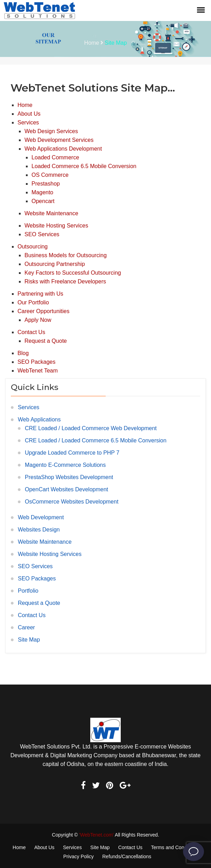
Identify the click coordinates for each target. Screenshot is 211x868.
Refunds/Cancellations (127, 856)
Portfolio (28, 591)
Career (26, 627)
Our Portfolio (33, 302)
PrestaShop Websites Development (69, 477)
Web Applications (39, 419)
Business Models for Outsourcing (66, 255)
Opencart (43, 201)
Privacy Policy (79, 856)
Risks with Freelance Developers (65, 281)
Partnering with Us (40, 294)
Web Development (41, 517)
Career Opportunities (44, 311)
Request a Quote (46, 341)
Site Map (29, 640)
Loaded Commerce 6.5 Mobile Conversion (84, 166)
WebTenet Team (38, 371)
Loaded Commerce (55, 157)
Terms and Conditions (175, 847)
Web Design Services (51, 131)
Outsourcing (33, 247)
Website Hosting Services (56, 226)
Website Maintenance (51, 213)
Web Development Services (59, 140)
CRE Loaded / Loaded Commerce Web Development (91, 428)
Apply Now (38, 320)
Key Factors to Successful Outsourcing (73, 273)
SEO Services (42, 234)
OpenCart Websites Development (66, 489)
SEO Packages (37, 362)
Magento (42, 192)
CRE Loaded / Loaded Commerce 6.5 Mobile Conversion (96, 440)
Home (92, 43)
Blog (23, 353)
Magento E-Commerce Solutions (65, 465)
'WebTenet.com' (96, 835)
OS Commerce (50, 175)
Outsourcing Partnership (55, 264)
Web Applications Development (63, 149)
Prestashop (46, 184)
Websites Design (39, 530)
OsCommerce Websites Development (72, 502)
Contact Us (31, 332)
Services (28, 122)
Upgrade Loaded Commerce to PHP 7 (72, 453)
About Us (29, 114)
